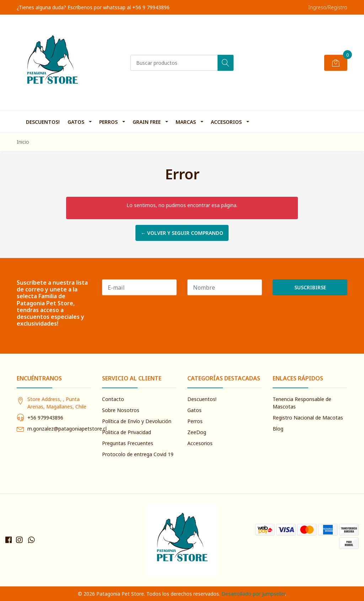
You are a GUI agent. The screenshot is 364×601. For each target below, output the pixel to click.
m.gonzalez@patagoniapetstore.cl (67, 429)
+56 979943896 (45, 418)
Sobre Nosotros (121, 410)
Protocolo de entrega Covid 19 (138, 454)
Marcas (186, 122)
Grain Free (147, 122)
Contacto (113, 399)
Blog (278, 429)
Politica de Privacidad (127, 432)
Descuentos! (43, 122)
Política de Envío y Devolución (137, 421)
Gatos (76, 122)
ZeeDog (197, 432)
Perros (108, 122)
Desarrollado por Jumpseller (253, 594)
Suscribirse (310, 287)
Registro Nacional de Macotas (308, 418)
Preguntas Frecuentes (128, 443)
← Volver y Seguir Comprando (182, 233)
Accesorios (226, 122)
